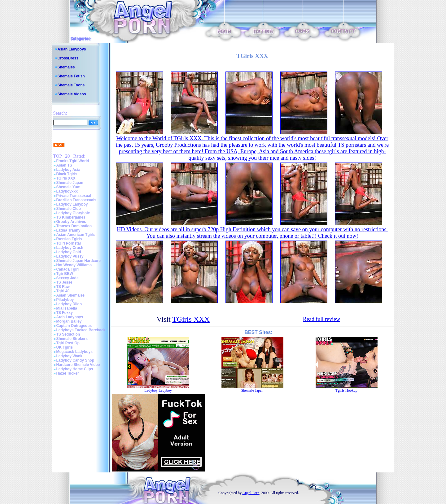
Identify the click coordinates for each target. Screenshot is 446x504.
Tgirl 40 (63, 291)
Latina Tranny (68, 230)
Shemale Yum (68, 187)
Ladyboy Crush (70, 248)
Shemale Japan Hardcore (79, 261)
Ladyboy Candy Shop (75, 360)
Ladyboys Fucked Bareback (81, 330)
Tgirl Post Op (68, 343)
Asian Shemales (71, 295)
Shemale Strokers (72, 339)
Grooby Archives (71, 222)
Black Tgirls (67, 174)
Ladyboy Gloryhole (73, 213)
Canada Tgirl (68, 269)
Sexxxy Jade (68, 278)
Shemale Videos (72, 94)
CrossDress (68, 58)
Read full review (321, 319)
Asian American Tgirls (76, 235)
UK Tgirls (65, 347)
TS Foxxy (65, 313)
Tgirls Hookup (346, 390)
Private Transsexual (74, 196)
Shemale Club (69, 209)
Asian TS (64, 165)
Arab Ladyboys (70, 317)
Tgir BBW (65, 274)
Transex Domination (74, 226)
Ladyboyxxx (67, 191)
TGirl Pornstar (69, 243)
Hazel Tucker (68, 373)
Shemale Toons (71, 85)
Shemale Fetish (71, 76)
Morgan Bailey (69, 321)
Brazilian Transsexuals (76, 200)
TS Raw (63, 287)
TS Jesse (64, 282)
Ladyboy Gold (69, 252)
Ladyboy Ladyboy (72, 204)
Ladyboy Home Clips (75, 369)
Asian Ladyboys (72, 49)
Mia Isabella (67, 308)
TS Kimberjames (71, 217)
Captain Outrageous (74, 326)
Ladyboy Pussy (70, 256)
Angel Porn (251, 493)
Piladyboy (65, 300)
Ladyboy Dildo (69, 304)
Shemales (66, 67)
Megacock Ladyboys (74, 352)
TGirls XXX (66, 178)
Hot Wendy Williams (74, 265)
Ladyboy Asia (68, 170)
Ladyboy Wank (69, 356)
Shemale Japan (70, 183)
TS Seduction (68, 334)
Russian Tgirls (69, 239)
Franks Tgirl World (73, 161)
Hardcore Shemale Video (78, 365)
